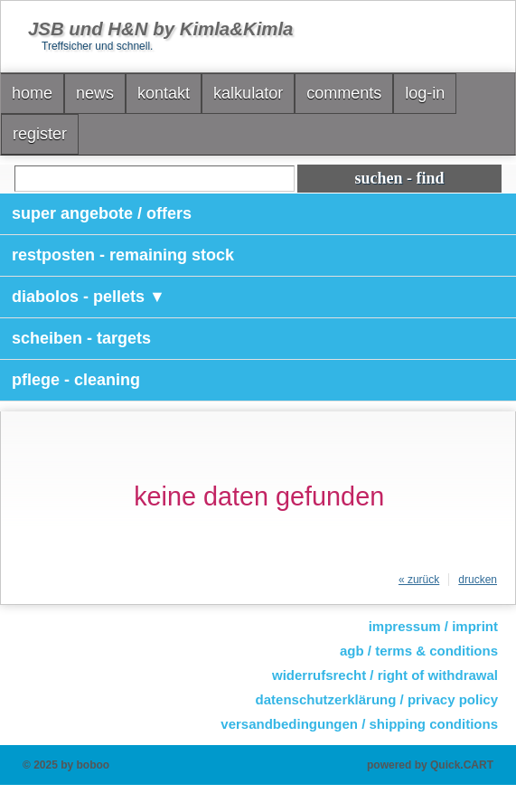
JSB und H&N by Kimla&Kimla (160, 29)
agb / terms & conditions (419, 651)
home (32, 93)
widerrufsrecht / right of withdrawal (385, 675)
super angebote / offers (102, 213)
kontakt (164, 93)
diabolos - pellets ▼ (89, 297)
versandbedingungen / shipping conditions (359, 724)
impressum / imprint (433, 626)
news (95, 93)
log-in (425, 93)
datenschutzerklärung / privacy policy (377, 699)
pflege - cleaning (76, 380)
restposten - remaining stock (123, 255)
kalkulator (248, 93)
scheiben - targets (81, 338)
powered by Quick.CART (430, 765)
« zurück (419, 580)
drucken (478, 580)
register (40, 134)
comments (344, 93)
